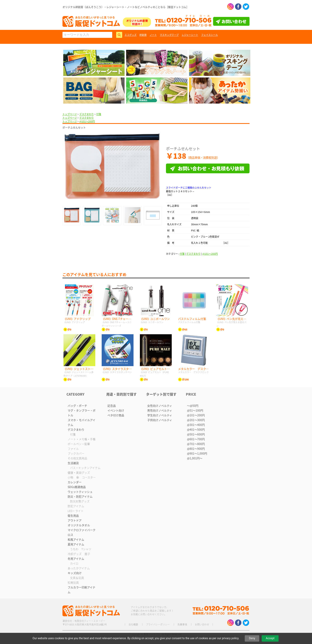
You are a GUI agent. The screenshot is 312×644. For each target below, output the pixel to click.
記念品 (112, 406)
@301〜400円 (196, 425)
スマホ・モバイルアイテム (81, 422)
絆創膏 (143, 35)
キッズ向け (75, 573)
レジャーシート (190, 35)
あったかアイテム (79, 568)
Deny (252, 638)
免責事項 (182, 624)
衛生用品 (73, 516)
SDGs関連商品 (77, 487)
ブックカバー (76, 453)
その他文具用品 (77, 458)
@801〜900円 (196, 449)
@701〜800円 (196, 444)
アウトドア (75, 520)
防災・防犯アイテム (80, 496)
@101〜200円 (87, 121)
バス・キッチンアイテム (85, 468)
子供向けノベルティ (160, 420)
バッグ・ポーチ (77, 406)
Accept (270, 638)
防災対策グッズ (80, 501)
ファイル (73, 449)
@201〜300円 (196, 420)
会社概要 (133, 624)
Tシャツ (86, 549)
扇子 (87, 554)
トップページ (70, 114)
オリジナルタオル (79, 525)
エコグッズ (131, 35)
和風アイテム (76, 539)
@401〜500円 (196, 429)
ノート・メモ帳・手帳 (82, 439)
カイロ (74, 563)
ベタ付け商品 (116, 415)
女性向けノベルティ (160, 406)
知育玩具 (73, 582)
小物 (70, 477)
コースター (89, 477)
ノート (153, 35)
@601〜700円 (196, 439)
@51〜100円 (195, 410)
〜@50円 (193, 406)
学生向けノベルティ (160, 415)
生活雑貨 (73, 463)
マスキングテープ (169, 35)
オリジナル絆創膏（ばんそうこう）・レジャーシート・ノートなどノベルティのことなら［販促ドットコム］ (126, 7)
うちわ (74, 549)
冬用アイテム (76, 559)
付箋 (99, 114)
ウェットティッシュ (80, 492)
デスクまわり (87, 114)
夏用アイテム (76, 544)
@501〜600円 (196, 434)
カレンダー (75, 482)
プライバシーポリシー (158, 624)
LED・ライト (76, 511)
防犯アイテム (76, 506)
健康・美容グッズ (79, 472)
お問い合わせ (202, 624)
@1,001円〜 (195, 458)
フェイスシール (210, 35)
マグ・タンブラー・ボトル (82, 413)
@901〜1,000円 (197, 453)
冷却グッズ (75, 554)
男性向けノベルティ (160, 410)
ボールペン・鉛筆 (79, 444)
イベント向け (116, 410)
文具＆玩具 (77, 578)
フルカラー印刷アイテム (81, 590)
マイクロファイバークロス (82, 532)
